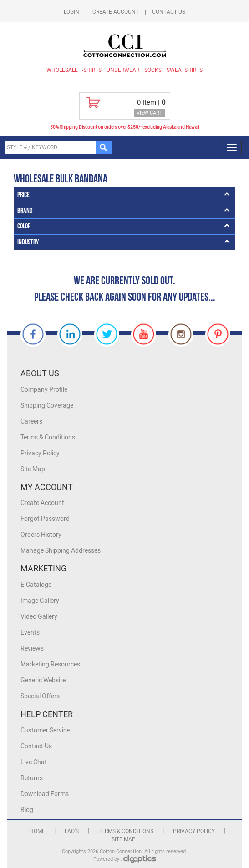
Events (30, 633)
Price (23, 195)
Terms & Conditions (48, 437)
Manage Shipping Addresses (61, 551)
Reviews (32, 648)
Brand (25, 211)
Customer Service (45, 730)
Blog (27, 810)
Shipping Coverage (47, 406)
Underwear (123, 70)
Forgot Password (45, 519)
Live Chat (34, 762)
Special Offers (40, 696)
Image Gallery (40, 601)
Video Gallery (39, 617)
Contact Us (169, 12)
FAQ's (72, 831)
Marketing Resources (50, 664)
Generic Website (43, 680)
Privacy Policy (40, 453)
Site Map (33, 469)
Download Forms (45, 794)
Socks (153, 70)
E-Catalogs (36, 585)
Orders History (41, 535)
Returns (32, 778)
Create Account (116, 12)
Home (37, 831)
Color (24, 226)
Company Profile (44, 390)
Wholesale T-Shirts (74, 70)
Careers (31, 421)
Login (71, 12)
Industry (28, 242)
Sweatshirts (185, 70)
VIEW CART (150, 113)
